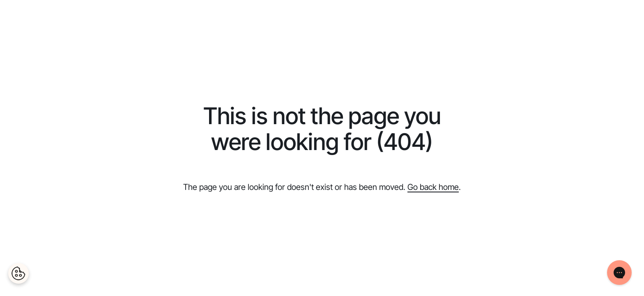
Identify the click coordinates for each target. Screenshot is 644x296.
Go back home (433, 187)
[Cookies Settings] (18, 273)
